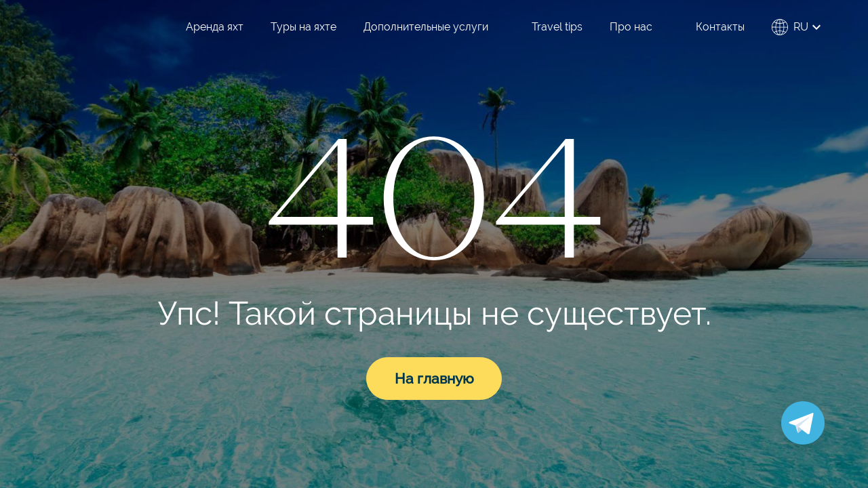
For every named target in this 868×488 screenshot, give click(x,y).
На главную (434, 379)
